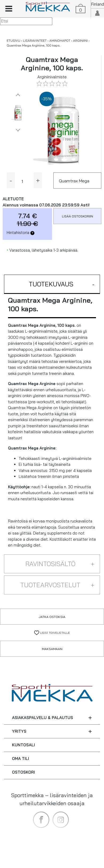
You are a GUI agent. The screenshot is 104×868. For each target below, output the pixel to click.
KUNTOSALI (23, 745)
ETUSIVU (13, 41)
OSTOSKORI (23, 772)
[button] (52, 284)
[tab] (52, 284)
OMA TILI (21, 758)
